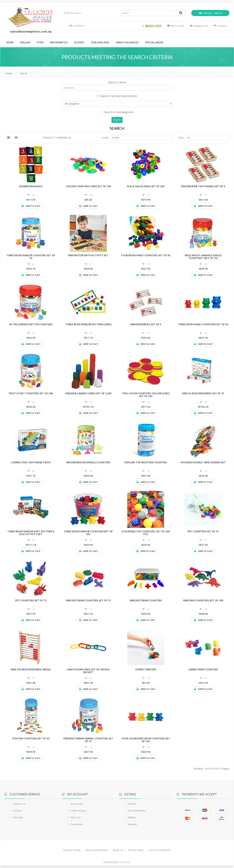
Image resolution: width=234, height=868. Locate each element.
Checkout (220, 26)
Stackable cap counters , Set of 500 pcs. (146, 533)
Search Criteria (117, 82)
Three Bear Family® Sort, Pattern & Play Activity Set (31, 533)
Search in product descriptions (117, 96)
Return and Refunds (97, 850)
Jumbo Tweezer (146, 669)
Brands (132, 804)
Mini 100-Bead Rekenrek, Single (31, 669)
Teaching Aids (100, 42)
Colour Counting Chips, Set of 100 (88, 186)
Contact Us (19, 804)
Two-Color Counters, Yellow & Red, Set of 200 (146, 395)
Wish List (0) (176, 26)
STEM (40, 42)
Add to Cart (31, 206)
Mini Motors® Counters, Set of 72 (88, 600)
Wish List (76, 817)
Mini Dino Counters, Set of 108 (203, 600)
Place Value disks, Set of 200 (146, 186)
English (25, 42)
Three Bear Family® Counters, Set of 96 (31, 257)
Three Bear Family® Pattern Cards (88, 324)
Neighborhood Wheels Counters (88, 462)
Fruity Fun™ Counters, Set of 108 (31, 393)
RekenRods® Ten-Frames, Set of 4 (203, 186)
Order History (78, 811)
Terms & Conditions (160, 850)
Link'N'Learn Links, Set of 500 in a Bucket (88, 671)
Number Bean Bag (31, 186)
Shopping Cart (199, 26)
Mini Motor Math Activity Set (88, 255)
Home (10, 42)
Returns (17, 811)
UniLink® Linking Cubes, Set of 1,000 (88, 393)
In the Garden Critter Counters (31, 324)
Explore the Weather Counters (146, 462)
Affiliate (132, 817)
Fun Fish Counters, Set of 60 (31, 738)
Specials (132, 824)
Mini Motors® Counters (146, 600)
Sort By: (105, 138)
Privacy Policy (136, 850)
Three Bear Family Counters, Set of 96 (203, 324)
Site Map (18, 817)
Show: (181, 138)
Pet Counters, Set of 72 (203, 531)
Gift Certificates (137, 811)
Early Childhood (127, 42)
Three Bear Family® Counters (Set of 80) (88, 533)
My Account (73, 13)
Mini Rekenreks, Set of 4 (146, 324)
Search (23, 73)
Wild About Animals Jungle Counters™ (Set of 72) (203, 257)
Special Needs (154, 42)
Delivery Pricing (72, 850)
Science (79, 42)
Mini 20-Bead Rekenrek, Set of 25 (203, 393)
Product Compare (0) (57, 138)
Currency (77, 25)
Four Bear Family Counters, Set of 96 (146, 255)
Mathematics (59, 42)
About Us (118, 850)
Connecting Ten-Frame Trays (31, 462)
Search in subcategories (117, 112)
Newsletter (77, 824)
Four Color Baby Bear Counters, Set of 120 (146, 740)
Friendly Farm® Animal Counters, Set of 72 (88, 740)
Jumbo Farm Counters (203, 669)
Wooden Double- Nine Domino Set (203, 462)
